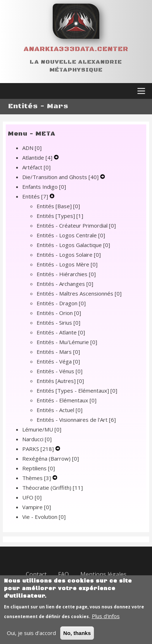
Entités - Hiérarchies (66, 274)
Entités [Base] (58, 206)
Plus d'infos (106, 621)
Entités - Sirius (58, 323)
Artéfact (36, 167)
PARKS (39, 449)
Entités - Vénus (60, 371)
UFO (32, 497)
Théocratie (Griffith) (53, 488)
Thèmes (37, 478)
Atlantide (38, 157)
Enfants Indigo (44, 187)
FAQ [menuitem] (63, 574)
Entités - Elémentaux (66, 400)
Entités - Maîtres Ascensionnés (79, 293)
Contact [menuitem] (36, 574)
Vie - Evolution (44, 517)
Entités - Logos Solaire (69, 255)
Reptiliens (39, 468)
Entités (36, 196)
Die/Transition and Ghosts (61, 177)
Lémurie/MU (42, 429)
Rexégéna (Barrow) (51, 458)
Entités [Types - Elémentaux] (77, 390)
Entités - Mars (58, 352)
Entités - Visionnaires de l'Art (76, 420)
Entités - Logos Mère (67, 264)
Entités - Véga (58, 361)
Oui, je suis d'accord (31, 638)
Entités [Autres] (60, 381)
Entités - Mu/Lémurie (67, 342)
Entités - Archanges (65, 284)
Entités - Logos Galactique (73, 245)
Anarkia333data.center (76, 49)
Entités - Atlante (61, 332)
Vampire (37, 507)
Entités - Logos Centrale (71, 235)
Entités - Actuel (60, 410)
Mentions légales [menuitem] (103, 574)
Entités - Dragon (61, 303)
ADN (32, 148)
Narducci (37, 439)
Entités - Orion (59, 313)
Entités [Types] (60, 216)
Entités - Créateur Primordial (76, 225)
